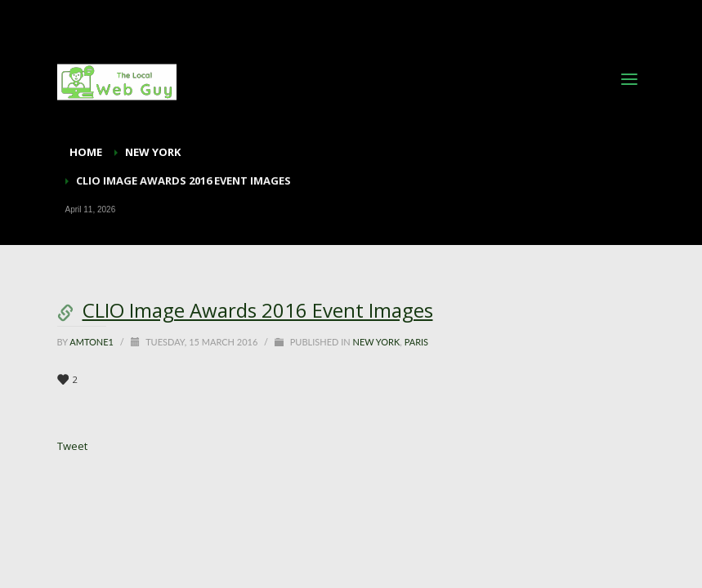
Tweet (72, 446)
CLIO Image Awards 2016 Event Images (258, 310)
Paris (416, 342)
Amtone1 (93, 342)
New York (376, 342)
